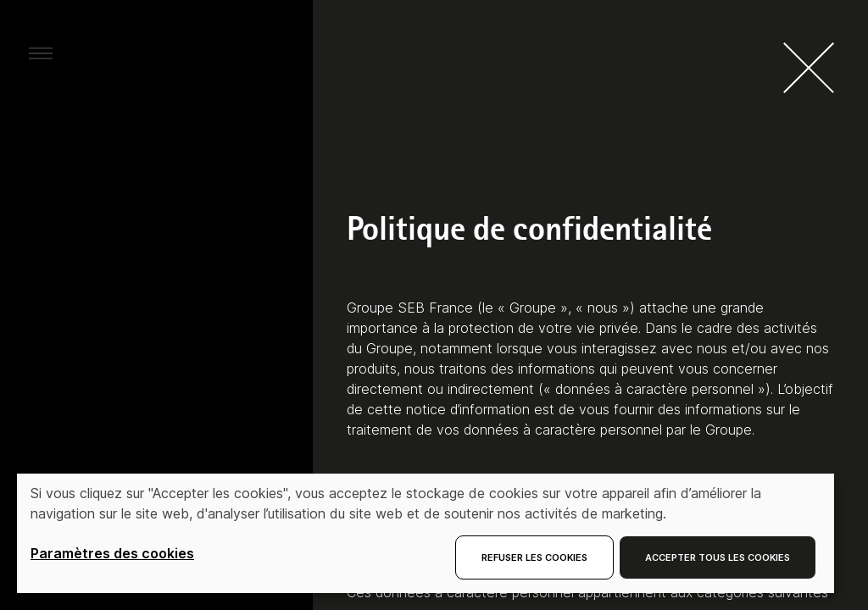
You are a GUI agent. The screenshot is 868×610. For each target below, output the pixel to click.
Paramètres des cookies (112, 553)
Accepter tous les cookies (718, 557)
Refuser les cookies (534, 557)
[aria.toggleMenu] (41, 53)
